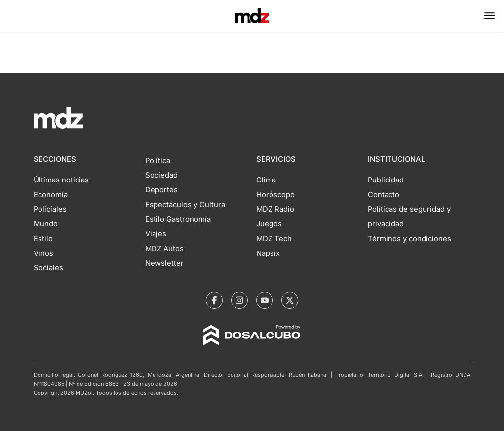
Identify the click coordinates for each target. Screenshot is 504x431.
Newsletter (164, 263)
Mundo (46, 224)
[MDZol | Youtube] (265, 300)
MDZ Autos (164, 249)
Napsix (268, 253)
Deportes (161, 190)
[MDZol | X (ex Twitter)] (290, 300)
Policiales (50, 209)
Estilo (43, 239)
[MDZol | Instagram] (239, 300)
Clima (266, 180)
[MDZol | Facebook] (214, 300)
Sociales (48, 268)
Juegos (269, 224)
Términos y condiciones (409, 239)
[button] (489, 16)
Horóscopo (275, 195)
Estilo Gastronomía (178, 219)
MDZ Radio (275, 209)
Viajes (156, 234)
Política (158, 161)
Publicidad (386, 180)
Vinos (43, 253)
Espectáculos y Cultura (185, 205)
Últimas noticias (61, 180)
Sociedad (161, 175)
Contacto (384, 195)
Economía (51, 195)
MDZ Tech (274, 239)
